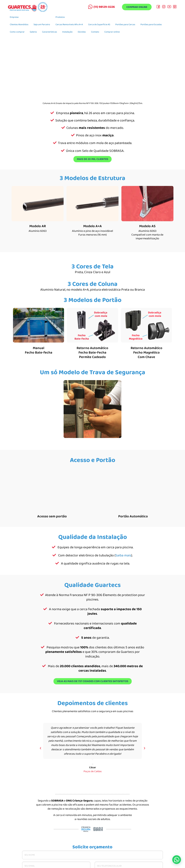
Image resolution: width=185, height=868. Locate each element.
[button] (40, 748)
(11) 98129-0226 (104, 7)
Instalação (67, 32)
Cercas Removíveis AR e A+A (69, 25)
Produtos (60, 17)
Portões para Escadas (151, 25)
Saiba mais (123, 555)
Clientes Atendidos (19, 25)
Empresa (14, 17)
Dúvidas (82, 32)
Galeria (33, 32)
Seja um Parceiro (42, 25)
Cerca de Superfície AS (99, 25)
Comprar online (137, 7)
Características (50, 32)
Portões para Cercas (125, 25)
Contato (95, 32)
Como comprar (17, 32)
